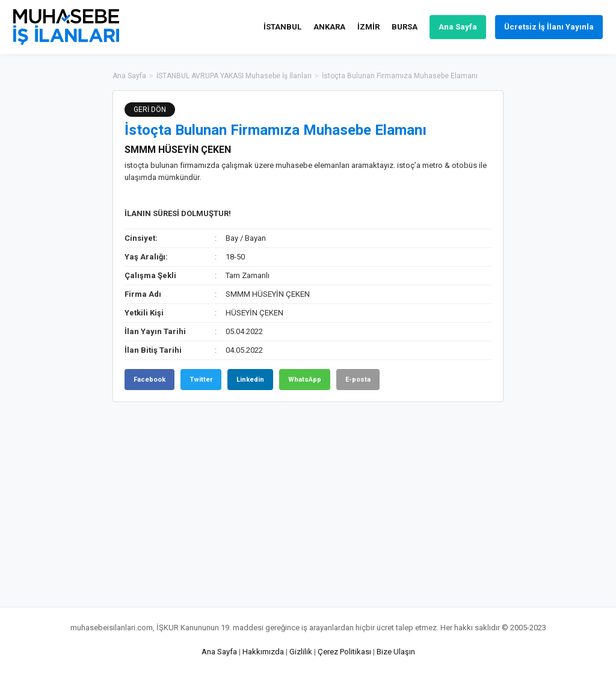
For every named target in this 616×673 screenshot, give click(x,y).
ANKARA (329, 27)
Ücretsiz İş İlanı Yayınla (549, 27)
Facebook (149, 380)
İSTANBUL (282, 27)
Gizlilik (301, 652)
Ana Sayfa (458, 27)
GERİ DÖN (150, 110)
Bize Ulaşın (396, 652)
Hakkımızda (263, 652)
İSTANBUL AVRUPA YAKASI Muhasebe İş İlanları (234, 76)
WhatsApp (305, 380)
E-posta (358, 380)
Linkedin (250, 380)
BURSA (405, 27)
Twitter (201, 380)
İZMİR (368, 27)
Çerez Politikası (344, 652)
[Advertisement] (564, 271)
